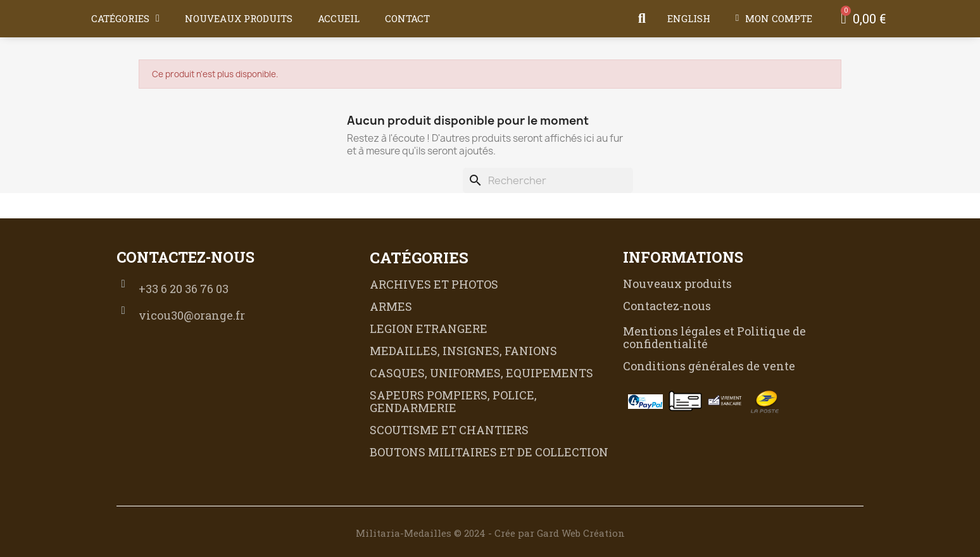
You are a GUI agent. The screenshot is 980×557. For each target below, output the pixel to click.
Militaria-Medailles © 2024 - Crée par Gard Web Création (490, 533)
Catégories (125, 18)
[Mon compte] (774, 18)
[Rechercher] (548, 180)
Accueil (339, 18)
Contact (407, 18)
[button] (642, 18)
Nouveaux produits (239, 18)
